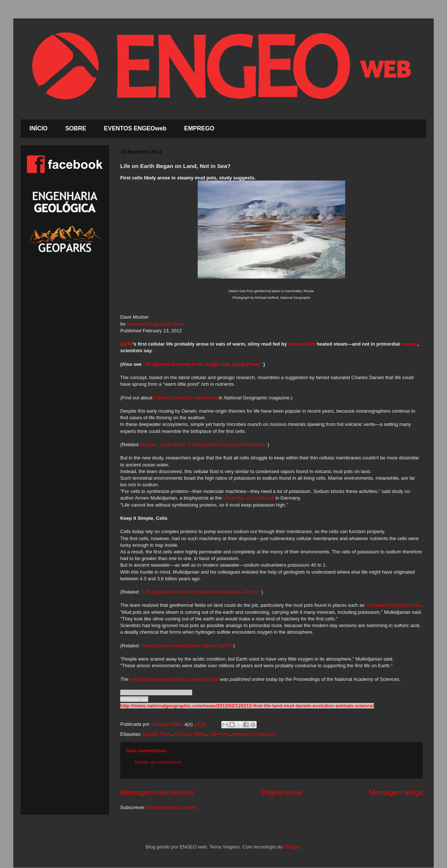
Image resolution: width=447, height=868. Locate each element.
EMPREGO (199, 128)
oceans (410, 344)
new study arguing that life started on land (174, 679)
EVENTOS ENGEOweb (135, 128)
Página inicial (282, 792)
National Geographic (254, 734)
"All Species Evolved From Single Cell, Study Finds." (203, 364)
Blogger (292, 847)
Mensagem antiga (396, 792)
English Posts (157, 734)
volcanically (302, 344)
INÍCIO (39, 128)
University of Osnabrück (249, 498)
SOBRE (76, 128)
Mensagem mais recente (157, 792)
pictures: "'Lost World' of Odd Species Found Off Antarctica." (204, 444)
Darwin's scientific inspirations (186, 398)
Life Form (220, 734)
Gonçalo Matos (190, 734)
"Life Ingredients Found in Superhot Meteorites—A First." (201, 592)
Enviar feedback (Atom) (172, 807)
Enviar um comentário (158, 762)
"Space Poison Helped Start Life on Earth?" (187, 646)
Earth (126, 344)
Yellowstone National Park (393, 605)
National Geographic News (156, 324)
